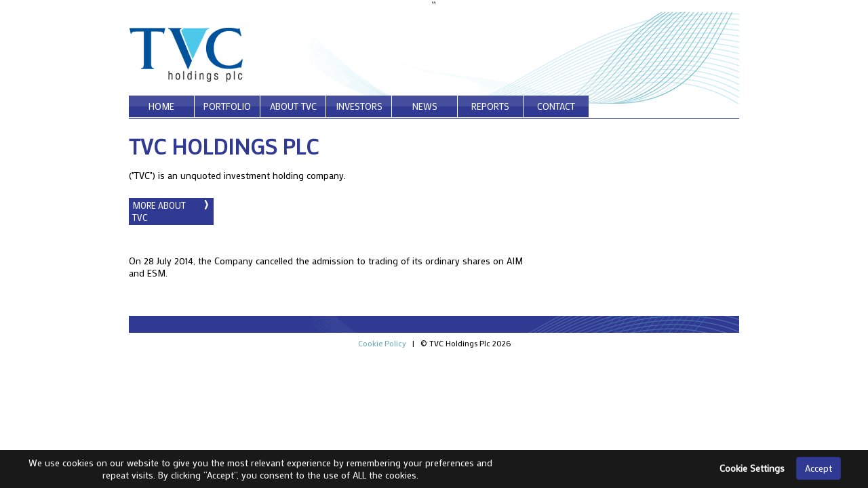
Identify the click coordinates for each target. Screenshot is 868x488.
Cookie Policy (382, 343)
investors (359, 106)
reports (490, 106)
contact (556, 106)
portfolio (227, 106)
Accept (818, 468)
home (161, 106)
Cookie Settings (752, 468)
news (425, 106)
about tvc (293, 106)
